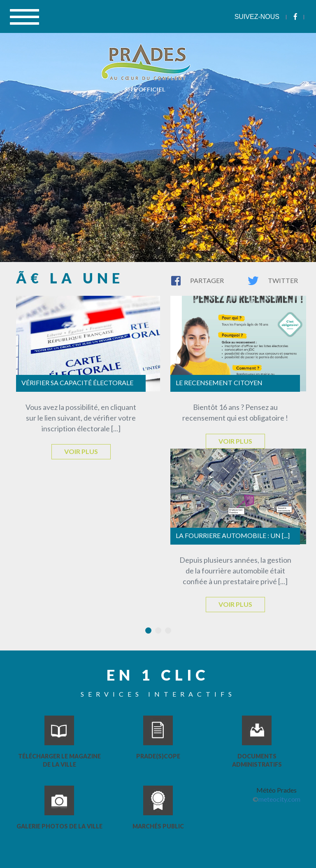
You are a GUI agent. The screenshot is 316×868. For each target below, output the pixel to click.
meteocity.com (279, 799)
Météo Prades (276, 790)
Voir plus (81, 451)
